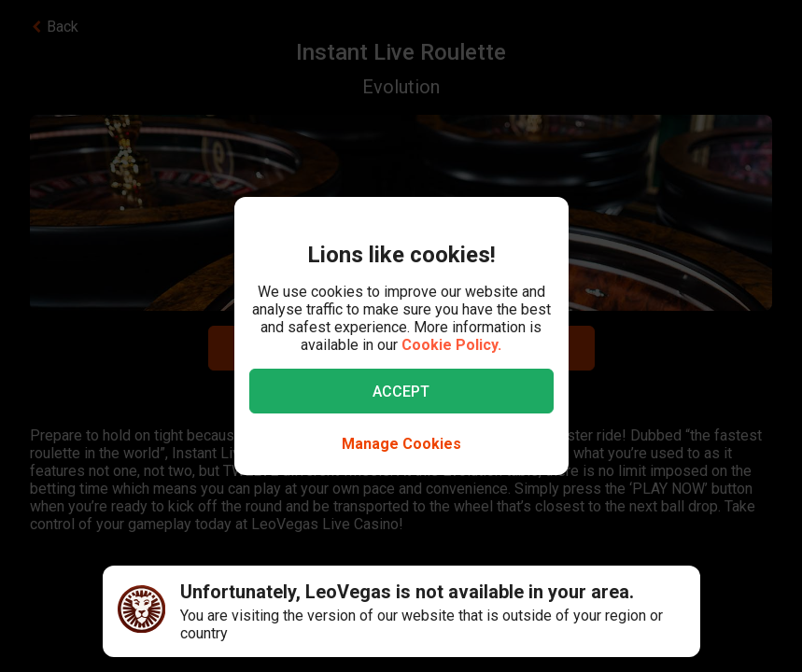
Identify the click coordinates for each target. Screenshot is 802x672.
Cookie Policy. (451, 345)
